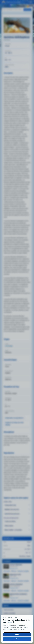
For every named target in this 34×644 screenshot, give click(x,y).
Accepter (17, 634)
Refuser (17, 639)
